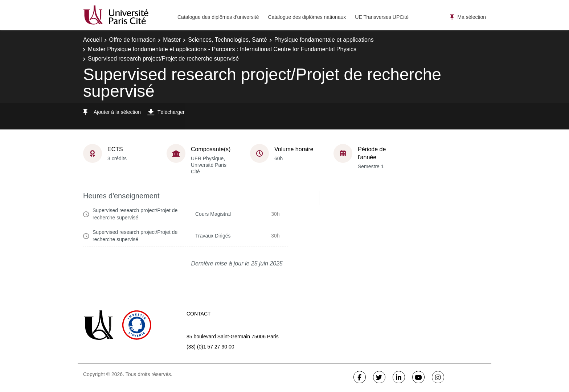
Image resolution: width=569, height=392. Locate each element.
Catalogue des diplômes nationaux (307, 17)
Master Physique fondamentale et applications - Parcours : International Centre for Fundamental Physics (222, 49)
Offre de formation (133, 40)
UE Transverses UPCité (382, 17)
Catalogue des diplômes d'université (218, 17)
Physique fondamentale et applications (324, 40)
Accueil (93, 40)
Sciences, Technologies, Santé (228, 40)
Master (172, 40)
